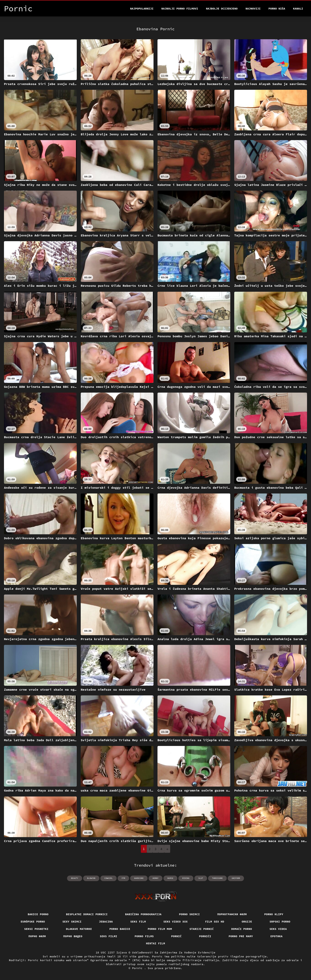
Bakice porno (38, 914)
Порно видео (73, 936)
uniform (236, 878)
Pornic (138, 968)
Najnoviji (253, 9)
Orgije (247, 922)
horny (155, 878)
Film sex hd (215, 922)
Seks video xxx (176, 922)
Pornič (176, 936)
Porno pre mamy (241, 936)
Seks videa (278, 929)
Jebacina (106, 922)
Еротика (276, 936)
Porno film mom (160, 929)
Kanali (298, 9)
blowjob (91, 878)
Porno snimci (189, 914)
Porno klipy (274, 914)
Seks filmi (108, 936)
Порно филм (37, 936)
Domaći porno (242, 929)
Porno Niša (277, 9)
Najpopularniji (142, 9)
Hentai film (155, 943)
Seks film (138, 922)
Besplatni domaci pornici (87, 914)
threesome (217, 878)
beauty (75, 878)
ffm (123, 878)
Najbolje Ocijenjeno (222, 9)
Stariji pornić (202, 929)
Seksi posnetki (36, 929)
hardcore (139, 878)
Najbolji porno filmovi (180, 9)
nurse (170, 878)
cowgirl (108, 878)
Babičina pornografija (143, 914)
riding (186, 878)
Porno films (144, 936)
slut (201, 878)
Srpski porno (280, 922)
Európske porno (33, 922)
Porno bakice (120, 929)
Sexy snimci (72, 922)
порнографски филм (232, 914)
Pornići (205, 936)
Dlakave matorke (79, 929)
